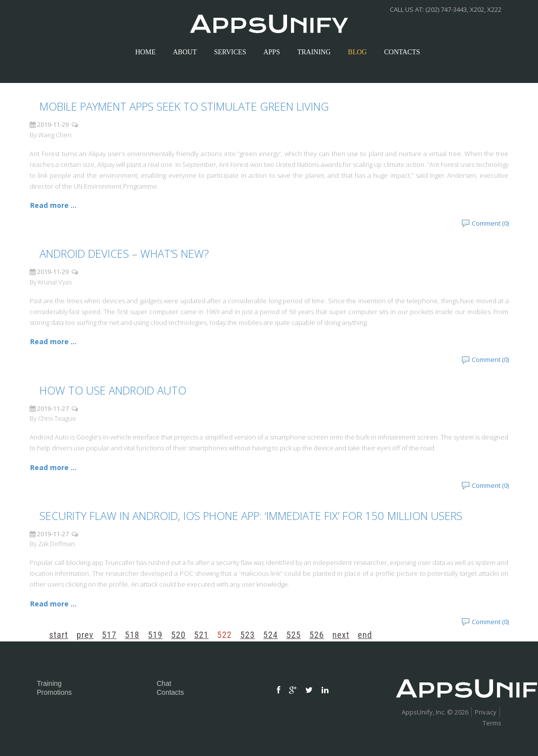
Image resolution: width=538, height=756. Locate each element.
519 (155, 635)
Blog (357, 52)
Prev (85, 635)
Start (59, 635)
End (365, 635)
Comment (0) (490, 223)
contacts (402, 52)
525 (294, 635)
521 (202, 635)
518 (132, 635)
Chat (164, 683)
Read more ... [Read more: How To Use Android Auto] (53, 467)
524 (271, 635)
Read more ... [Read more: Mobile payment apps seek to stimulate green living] (53, 205)
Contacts (170, 692)
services (230, 52)
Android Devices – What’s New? (124, 253)
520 (178, 635)
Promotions (55, 692)
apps (271, 52)
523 (248, 635)
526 (317, 635)
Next (341, 635)
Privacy (486, 712)
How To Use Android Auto (113, 390)
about (185, 52)
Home (145, 52)
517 (109, 635)
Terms (492, 723)
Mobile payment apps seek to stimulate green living (184, 106)
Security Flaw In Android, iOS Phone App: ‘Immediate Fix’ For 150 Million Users (251, 516)
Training (314, 52)
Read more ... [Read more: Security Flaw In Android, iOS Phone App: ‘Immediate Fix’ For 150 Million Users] (53, 604)
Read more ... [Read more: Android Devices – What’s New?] (53, 341)
